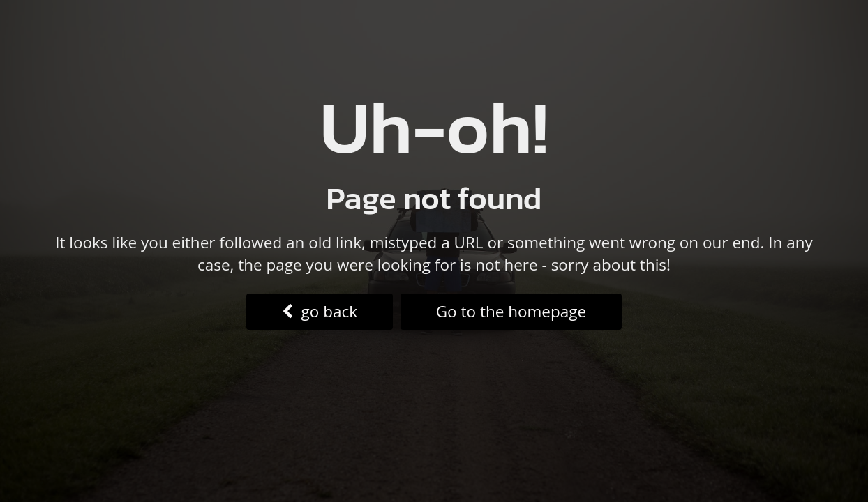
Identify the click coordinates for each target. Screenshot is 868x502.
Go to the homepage (511, 311)
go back (320, 311)
